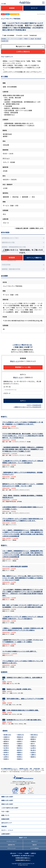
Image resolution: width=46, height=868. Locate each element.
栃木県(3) (20, 748)
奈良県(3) (33, 746)
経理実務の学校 (11, 845)
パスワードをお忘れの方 (34, 405)
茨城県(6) (33, 741)
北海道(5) (20, 743)
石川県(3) (6, 748)
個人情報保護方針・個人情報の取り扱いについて (23, 855)
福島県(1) (33, 757)
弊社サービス (15, 361)
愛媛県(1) (20, 752)
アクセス (20, 853)
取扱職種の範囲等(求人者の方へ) (23, 860)
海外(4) (33, 743)
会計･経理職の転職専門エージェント (9, 769)
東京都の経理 (37, 769)
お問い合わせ (13, 853)
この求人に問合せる (23, 52)
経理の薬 (35, 845)
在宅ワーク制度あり (24, 39)
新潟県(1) (20, 757)
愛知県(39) (20, 737)
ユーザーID (7, 387)
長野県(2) (6, 750)
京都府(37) (34, 737)
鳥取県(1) (20, 755)
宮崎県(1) (6, 752)
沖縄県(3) (20, 746)
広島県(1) (33, 752)
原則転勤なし (4, 39)
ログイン (23, 401)
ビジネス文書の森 (35, 848)
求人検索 (4, 4)
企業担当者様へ (6, 834)
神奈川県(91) (34, 735)
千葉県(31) (20, 739)
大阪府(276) (21, 735)
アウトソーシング (11, 848)
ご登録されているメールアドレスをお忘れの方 (27, 407)
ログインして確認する (34, 258)
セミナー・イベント (7, 830)
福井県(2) (20, 750)
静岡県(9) (33, 739)
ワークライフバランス (14, 39)
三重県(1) (33, 755)
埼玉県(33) (7, 739)
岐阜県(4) (6, 746)
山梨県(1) (6, 757)
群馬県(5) (6, 743)
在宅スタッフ (34, 841)
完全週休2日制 (5, 41)
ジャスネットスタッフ (11, 841)
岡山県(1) (6, 755)
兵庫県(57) (7, 737)
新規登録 (12, 8)
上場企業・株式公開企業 (35, 39)
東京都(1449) (7, 735)
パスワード (7, 393)
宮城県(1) (6, 759)
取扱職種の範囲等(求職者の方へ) (23, 858)
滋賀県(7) (20, 741)
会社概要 (27, 853)
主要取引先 (33, 853)
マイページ (34, 8)
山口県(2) (33, 748)
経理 (31, 769)
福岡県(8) (6, 741)
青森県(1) (20, 759)
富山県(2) (33, 750)
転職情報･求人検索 (24, 769)
